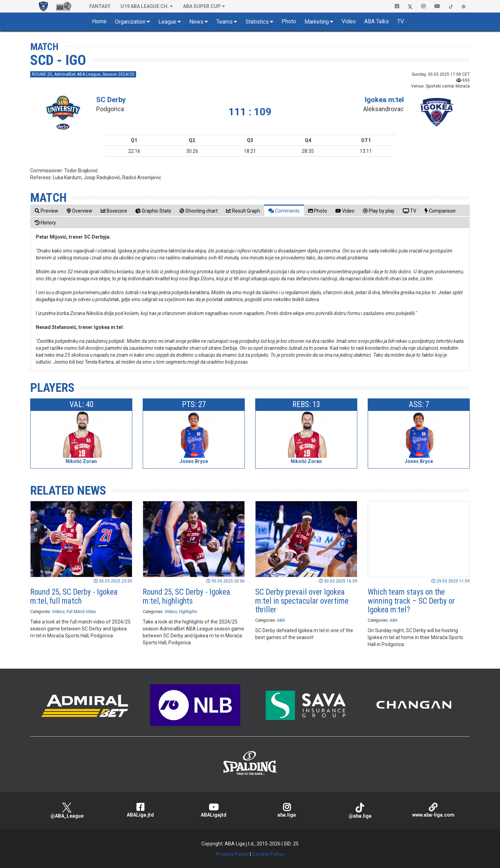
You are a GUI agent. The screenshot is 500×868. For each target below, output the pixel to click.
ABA (281, 620)
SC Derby (111, 100)
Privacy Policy (232, 854)
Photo (289, 21)
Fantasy (100, 6)
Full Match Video (81, 612)
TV (401, 21)
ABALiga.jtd (140, 810)
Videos (58, 612)
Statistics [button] (257, 22)
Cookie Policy (268, 854)
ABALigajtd (213, 810)
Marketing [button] (317, 22)
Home (99, 21)
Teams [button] (224, 22)
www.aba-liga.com (433, 810)
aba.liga (287, 810)
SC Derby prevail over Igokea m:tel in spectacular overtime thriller (302, 601)
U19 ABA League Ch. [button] (145, 6)
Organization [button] (130, 22)
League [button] (167, 22)
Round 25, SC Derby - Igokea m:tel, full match (74, 596)
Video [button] (349, 21)
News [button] (196, 22)
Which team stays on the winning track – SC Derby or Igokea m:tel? (411, 601)
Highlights (188, 612)
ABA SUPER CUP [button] (202, 6)
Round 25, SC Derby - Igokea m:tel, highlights (186, 596)
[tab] (47, 211)
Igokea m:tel (384, 100)
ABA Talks (377, 21)
